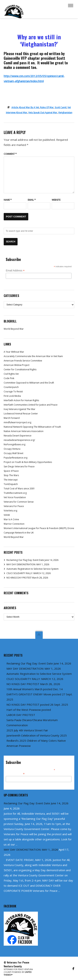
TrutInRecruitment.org (15, 493)
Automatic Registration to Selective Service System (33, 569)
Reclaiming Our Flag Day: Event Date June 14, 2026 (32, 560)
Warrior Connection (14, 524)
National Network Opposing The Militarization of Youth (32, 427)
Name (8, 200)
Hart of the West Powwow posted (29, 710)
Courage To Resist (13, 392)
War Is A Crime (11, 519)
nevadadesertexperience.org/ (19, 440)
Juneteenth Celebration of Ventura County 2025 (37, 735)
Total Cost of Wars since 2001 (19, 489)
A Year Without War (14, 352)
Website (56, 200)
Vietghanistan (65, 113)
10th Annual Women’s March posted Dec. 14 (35, 689)
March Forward (12, 418)
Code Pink (9, 378)
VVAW (7, 515)
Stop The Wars (11, 475)
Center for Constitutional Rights (20, 369)
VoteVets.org (10, 511)
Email (32, 200)
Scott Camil (61, 107)
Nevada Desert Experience (18, 436)
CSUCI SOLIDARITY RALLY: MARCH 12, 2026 (29, 573)
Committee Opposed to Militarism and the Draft (29, 383)
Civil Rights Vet (11, 374)
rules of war (47, 107)
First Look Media (12, 396)
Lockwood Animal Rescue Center (21, 414)
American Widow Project (17, 365)
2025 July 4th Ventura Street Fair (27, 730)
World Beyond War (14, 329)
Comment (10, 154)
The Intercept (11, 480)
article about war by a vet (25, 107)
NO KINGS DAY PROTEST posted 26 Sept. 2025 (37, 705)
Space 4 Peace (11, 471)
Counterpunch (11, 387)
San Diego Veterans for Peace (19, 466)
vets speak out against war (43, 113)
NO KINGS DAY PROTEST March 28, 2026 (27, 578)
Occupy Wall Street (13, 453)
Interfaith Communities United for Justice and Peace (31, 405)
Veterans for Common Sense (19, 502)
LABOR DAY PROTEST (21, 715)
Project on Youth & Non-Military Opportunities (28, 462)
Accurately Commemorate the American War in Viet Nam (33, 356)
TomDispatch (11, 484)
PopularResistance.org (16, 458)
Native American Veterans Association (24, 431)
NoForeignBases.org (15, 444)
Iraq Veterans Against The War (19, 409)
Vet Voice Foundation (15, 497)
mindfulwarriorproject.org (17, 422)
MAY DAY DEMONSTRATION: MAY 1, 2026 (28, 564)
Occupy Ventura (12, 449)
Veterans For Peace (14, 506)
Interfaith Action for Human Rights (21, 400)
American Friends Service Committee (23, 361)
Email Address (15, 271)
